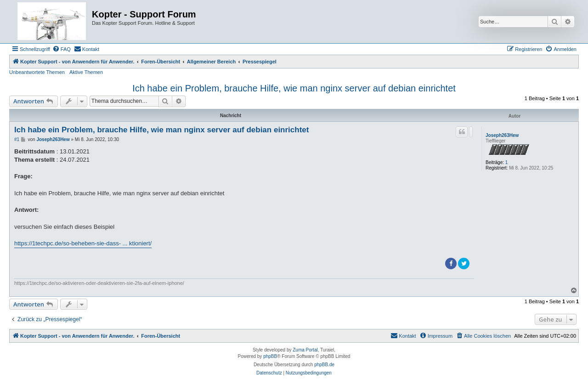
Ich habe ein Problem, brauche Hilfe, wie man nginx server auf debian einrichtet (294, 88)
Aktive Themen (86, 72)
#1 (17, 139)
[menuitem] (62, 49)
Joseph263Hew (502, 135)
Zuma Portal (305, 350)
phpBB (270, 356)
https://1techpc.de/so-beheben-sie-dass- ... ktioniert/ (83, 243)
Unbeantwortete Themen (37, 72)
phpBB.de (324, 365)
